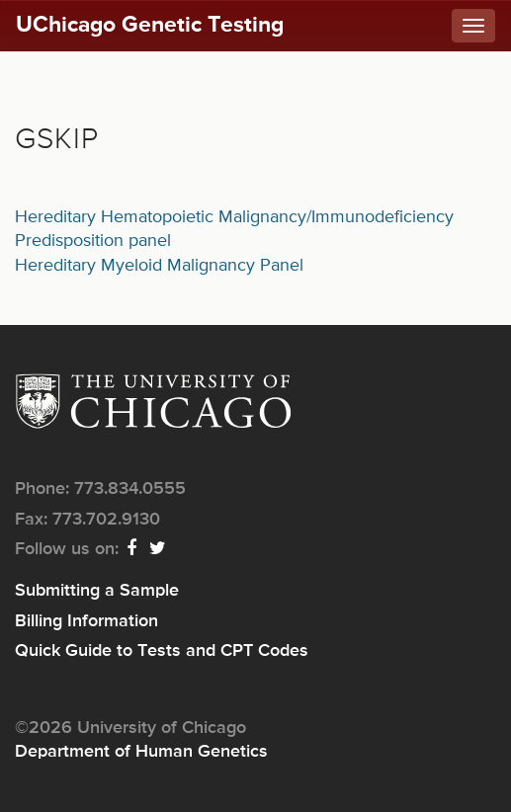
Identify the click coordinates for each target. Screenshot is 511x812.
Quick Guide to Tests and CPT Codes (162, 651)
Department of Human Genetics (141, 752)
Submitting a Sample (97, 591)
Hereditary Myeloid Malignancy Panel (159, 266)
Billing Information (86, 621)
